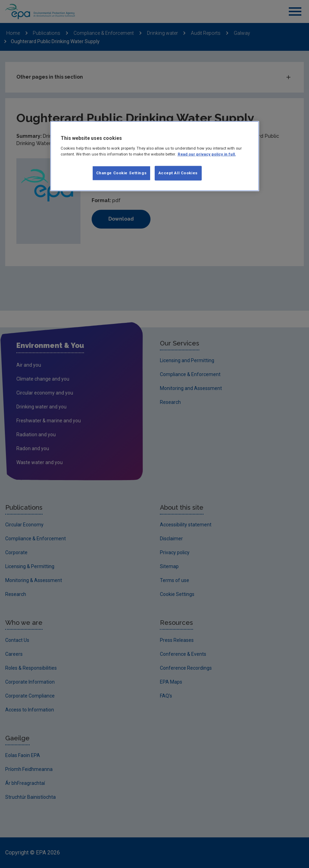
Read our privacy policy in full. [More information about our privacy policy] (207, 154)
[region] (155, 156)
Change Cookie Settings (122, 173)
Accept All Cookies (178, 173)
